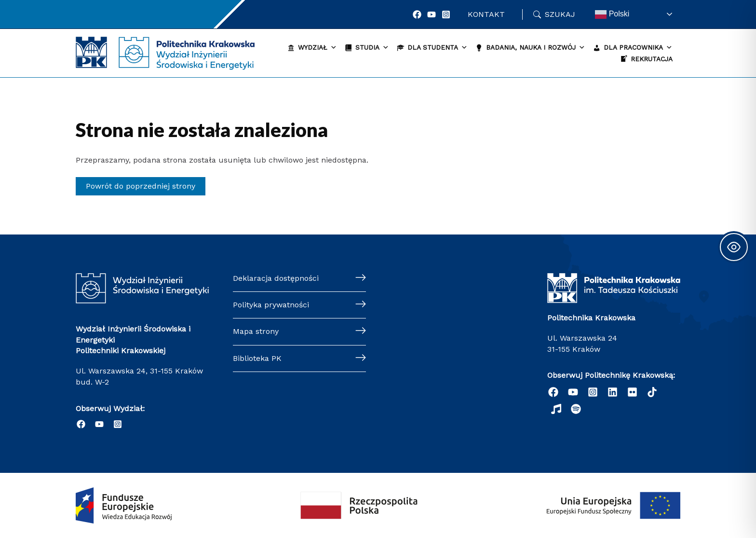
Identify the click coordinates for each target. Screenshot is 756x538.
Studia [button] (372, 48)
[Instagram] (446, 14)
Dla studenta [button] (438, 48)
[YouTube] (432, 14)
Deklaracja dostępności (276, 278)
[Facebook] (417, 14)
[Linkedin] (613, 392)
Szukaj (560, 14)
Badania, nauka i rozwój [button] (536, 48)
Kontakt (486, 14)
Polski (612, 14)
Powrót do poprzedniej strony (141, 186)
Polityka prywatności (271, 305)
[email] (632, 392)
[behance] (652, 392)
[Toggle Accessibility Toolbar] (734, 247)
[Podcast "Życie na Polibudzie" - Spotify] (576, 409)
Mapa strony (256, 331)
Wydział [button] (317, 48)
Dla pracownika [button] (638, 48)
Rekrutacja (652, 59)
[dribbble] (556, 409)
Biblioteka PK (257, 358)
